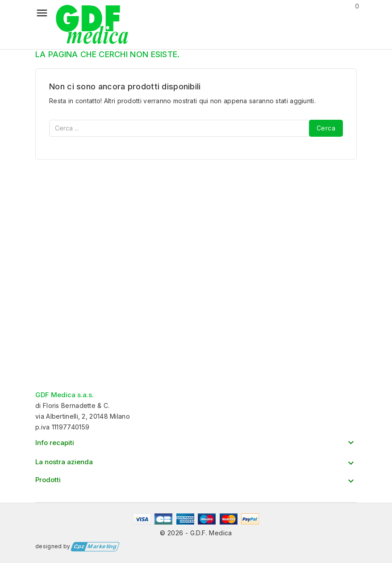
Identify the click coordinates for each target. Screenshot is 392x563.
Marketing (94, 546)
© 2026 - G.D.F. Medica (196, 533)
